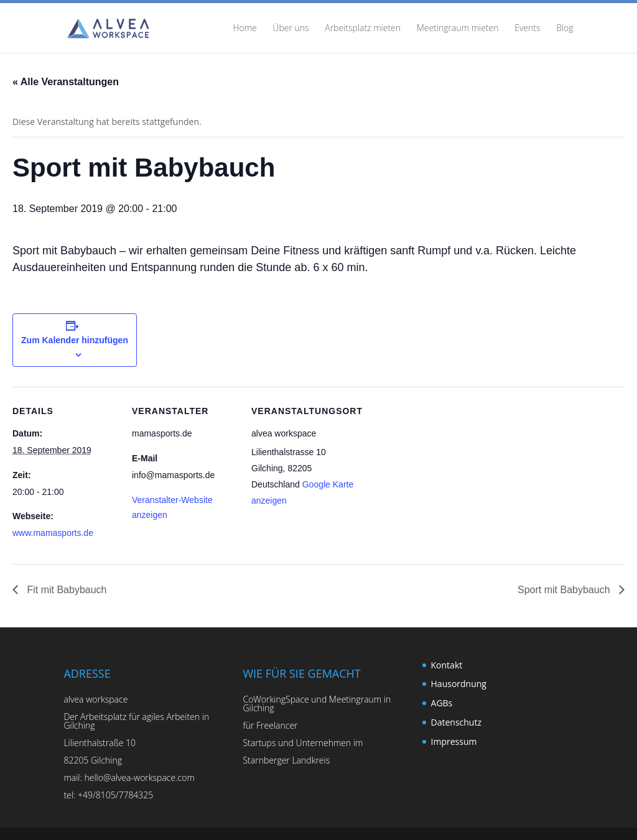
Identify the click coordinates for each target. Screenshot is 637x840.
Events (527, 29)
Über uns (291, 29)
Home (244, 29)
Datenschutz (456, 722)
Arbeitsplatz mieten (363, 29)
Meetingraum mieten (458, 29)
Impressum (454, 741)
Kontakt (447, 665)
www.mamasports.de (53, 533)
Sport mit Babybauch (565, 590)
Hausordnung (459, 684)
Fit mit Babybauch (66, 590)
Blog (565, 29)
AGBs (442, 703)
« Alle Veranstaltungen (66, 82)
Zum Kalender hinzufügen (75, 340)
